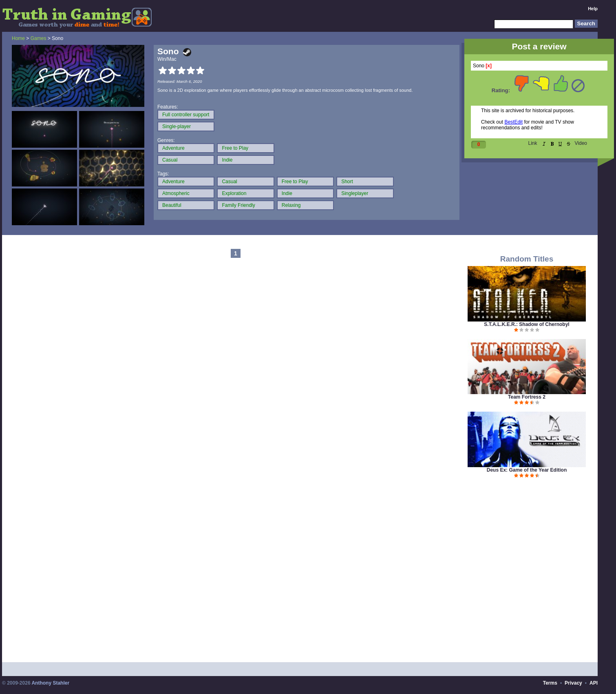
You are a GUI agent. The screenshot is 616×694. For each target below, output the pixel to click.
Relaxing (291, 205)
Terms (550, 683)
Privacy (573, 683)
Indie (227, 160)
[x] (489, 66)
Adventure (173, 148)
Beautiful (172, 205)
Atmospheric (176, 193)
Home (18, 38)
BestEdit (513, 122)
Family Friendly (238, 205)
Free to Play (235, 148)
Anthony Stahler (50, 683)
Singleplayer (355, 193)
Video (581, 143)
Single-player (177, 126)
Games (39, 38)
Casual (170, 160)
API (594, 683)
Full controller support (186, 115)
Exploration (234, 193)
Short (347, 182)
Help (593, 9)
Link (533, 143)
